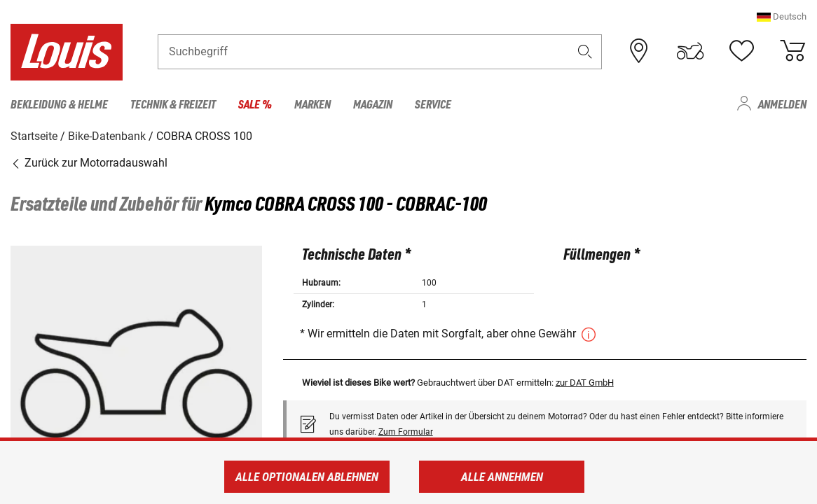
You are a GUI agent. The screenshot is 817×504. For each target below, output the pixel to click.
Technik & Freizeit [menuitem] (173, 104)
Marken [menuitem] (313, 104)
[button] (782, 17)
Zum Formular (406, 431)
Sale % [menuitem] (255, 104)
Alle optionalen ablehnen (307, 477)
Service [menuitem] (433, 104)
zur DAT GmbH (585, 382)
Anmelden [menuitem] (782, 104)
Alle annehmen (502, 477)
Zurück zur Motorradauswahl (89, 163)
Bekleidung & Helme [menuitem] (59, 104)
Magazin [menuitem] (373, 104)
